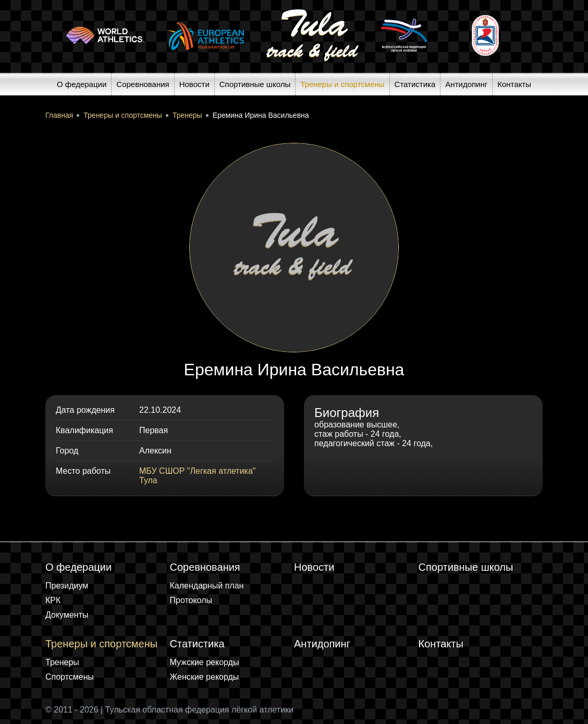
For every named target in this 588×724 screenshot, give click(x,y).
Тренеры (62, 662)
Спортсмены (70, 677)
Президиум (67, 586)
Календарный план (207, 586)
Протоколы (191, 600)
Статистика (415, 84)
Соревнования (143, 84)
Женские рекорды (205, 677)
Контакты (514, 84)
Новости (194, 84)
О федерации (82, 84)
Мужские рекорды (205, 662)
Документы (67, 615)
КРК (53, 600)
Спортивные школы (255, 84)
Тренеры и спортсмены (342, 84)
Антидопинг (466, 84)
